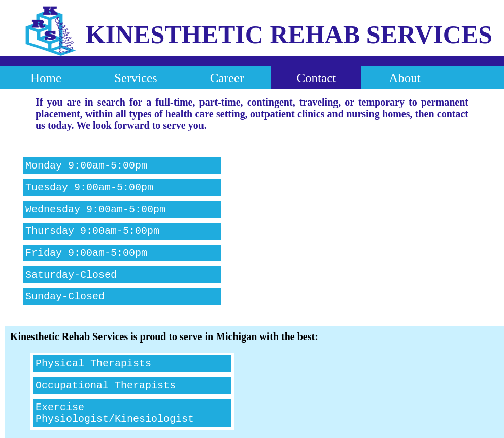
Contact (316, 78)
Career (227, 78)
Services (136, 78)
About (405, 78)
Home (46, 78)
